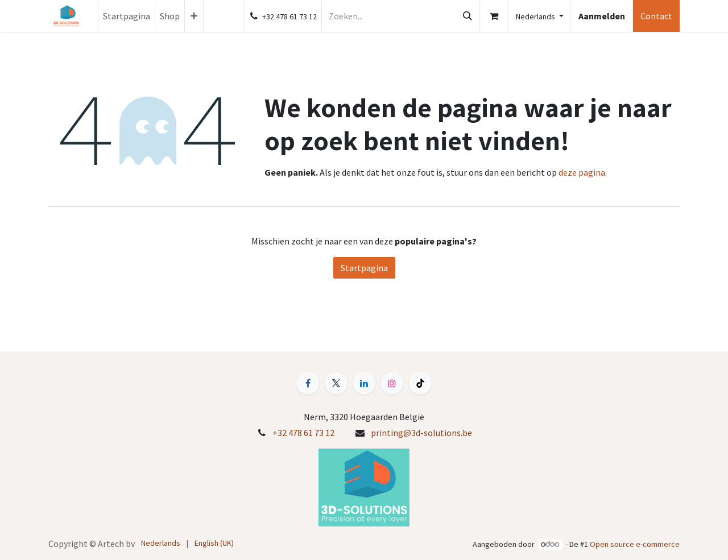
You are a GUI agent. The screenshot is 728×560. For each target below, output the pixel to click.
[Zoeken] (468, 16)
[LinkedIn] (364, 383)
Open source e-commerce (635, 544)
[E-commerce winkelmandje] (494, 16)
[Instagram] (392, 383)
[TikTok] (420, 383)
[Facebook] (308, 383)
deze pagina (582, 172)
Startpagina (364, 268)
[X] (336, 383)
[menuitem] (127, 16)
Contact (656, 16)
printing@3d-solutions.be (421, 433)
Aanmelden (602, 16)
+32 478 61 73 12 (303, 433)
